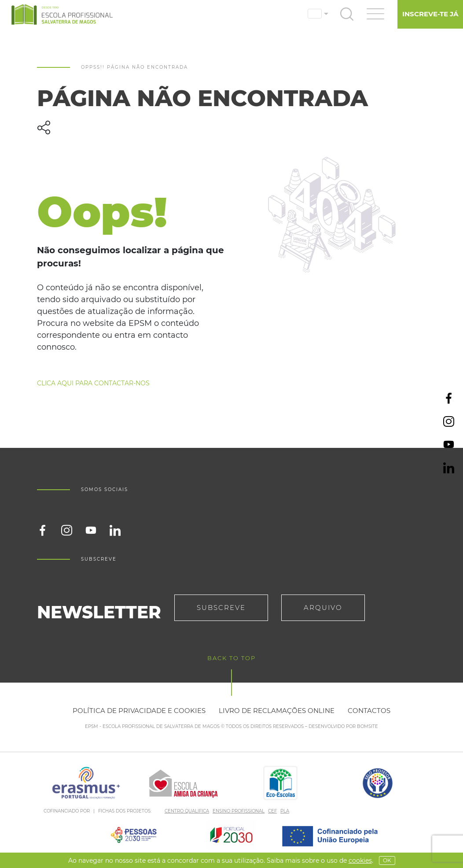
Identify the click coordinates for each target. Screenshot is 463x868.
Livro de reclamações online (277, 711)
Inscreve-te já (430, 14)
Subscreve (221, 608)
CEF (272, 811)
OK (387, 860)
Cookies (360, 861)
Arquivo (323, 608)
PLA (285, 811)
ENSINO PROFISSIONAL (239, 811)
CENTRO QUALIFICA (187, 811)
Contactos (369, 711)
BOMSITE (367, 726)
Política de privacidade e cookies (139, 711)
